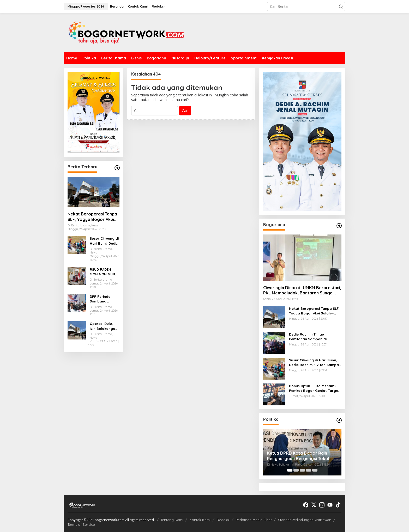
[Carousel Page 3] (302, 470)
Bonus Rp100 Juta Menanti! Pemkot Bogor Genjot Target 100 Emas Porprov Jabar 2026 (315, 388)
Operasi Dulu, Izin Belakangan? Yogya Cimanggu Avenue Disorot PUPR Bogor (104, 326)
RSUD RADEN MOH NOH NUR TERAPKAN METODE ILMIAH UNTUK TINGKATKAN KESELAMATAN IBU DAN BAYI (103, 272)
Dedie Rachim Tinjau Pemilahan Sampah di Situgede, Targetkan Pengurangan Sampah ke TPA (314, 337)
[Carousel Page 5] (315, 470)
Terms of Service (81, 524)
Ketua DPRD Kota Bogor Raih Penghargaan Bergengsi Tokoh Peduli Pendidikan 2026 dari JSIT (300, 456)
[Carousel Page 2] (296, 470)
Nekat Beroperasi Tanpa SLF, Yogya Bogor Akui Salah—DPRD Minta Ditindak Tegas (92, 217)
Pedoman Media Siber (254, 520)
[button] (341, 7)
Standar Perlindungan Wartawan (305, 520)
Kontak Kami (200, 520)
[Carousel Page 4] (309, 470)
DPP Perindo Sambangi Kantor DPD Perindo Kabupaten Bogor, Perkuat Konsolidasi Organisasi (103, 299)
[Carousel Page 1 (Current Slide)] (290, 470)
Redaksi (223, 520)
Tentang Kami (172, 520)
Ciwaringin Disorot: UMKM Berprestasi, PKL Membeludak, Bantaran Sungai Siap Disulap (302, 290)
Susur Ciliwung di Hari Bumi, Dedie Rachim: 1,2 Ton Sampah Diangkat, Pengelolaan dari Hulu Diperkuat (104, 241)
